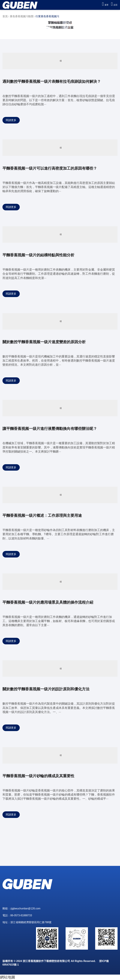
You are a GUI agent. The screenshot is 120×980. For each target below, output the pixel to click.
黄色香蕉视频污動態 (22, 16)
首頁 (5, 16)
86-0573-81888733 (21, 915)
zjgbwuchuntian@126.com (25, 908)
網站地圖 (8, 977)
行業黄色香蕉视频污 (47, 16)
